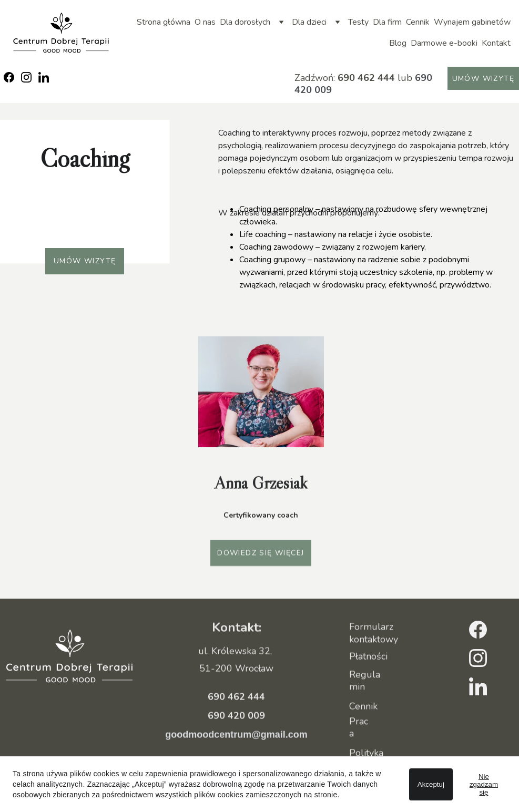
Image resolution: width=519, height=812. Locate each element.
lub (404, 78)
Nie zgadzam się (484, 784)
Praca (359, 729)
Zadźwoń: (316, 78)
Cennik (418, 22)
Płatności (368, 657)
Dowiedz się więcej (261, 555)
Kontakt (496, 43)
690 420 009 (236, 728)
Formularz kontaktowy (374, 635)
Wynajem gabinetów (472, 22)
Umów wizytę (483, 79)
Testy (358, 22)
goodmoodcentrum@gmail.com (236, 747)
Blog (398, 43)
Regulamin (365, 682)
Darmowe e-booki (444, 43)
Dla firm (387, 22)
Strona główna (164, 22)
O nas (205, 22)
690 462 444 (366, 78)
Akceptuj (431, 784)
